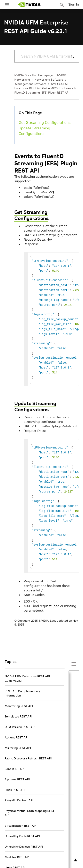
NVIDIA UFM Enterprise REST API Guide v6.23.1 (27, 662)
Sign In (74, 4)
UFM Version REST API (20, 710)
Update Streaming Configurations (34, 131)
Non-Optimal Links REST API (24, 862)
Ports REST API (15, 773)
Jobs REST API (15, 752)
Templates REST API (18, 700)
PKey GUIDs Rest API (19, 784)
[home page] (30, 5)
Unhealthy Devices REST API (24, 830)
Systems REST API (17, 763)
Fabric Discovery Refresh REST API (28, 742)
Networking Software (49, 80)
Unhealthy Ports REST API (22, 820)
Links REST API (15, 851)
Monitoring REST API (19, 690)
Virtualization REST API (21, 809)
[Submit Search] (70, 57)
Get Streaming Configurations (45, 122)
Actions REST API (16, 721)
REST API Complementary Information (22, 677)
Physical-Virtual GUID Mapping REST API (30, 797)
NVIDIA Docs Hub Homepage (34, 75)
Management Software (31, 84)
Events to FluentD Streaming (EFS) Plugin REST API (46, 163)
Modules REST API (17, 841)
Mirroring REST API (18, 731)
